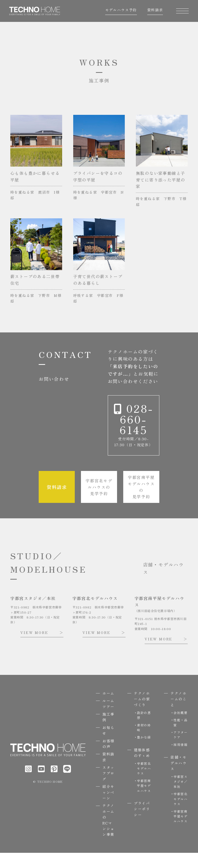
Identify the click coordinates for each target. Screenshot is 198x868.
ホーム (108, 708)
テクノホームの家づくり (142, 714)
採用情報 (180, 760)
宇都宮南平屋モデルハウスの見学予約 (141, 501)
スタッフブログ (108, 788)
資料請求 (154, 11)
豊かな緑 (144, 753)
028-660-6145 (134, 431)
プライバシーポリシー (142, 824)
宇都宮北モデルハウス (144, 783)
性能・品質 (180, 737)
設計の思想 (144, 730)
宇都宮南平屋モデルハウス (144, 801)
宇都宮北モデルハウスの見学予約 (99, 501)
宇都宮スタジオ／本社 (180, 797)
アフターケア (180, 750)
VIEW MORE (34, 648)
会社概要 (180, 728)
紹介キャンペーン (108, 807)
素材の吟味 (144, 743)
